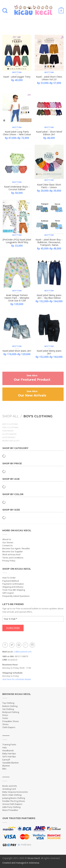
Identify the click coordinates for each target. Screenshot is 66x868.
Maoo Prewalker (10, 810)
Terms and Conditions (13, 558)
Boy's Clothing (10, 424)
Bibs (4, 769)
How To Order (9, 578)
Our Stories (8, 542)
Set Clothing (8, 709)
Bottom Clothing (10, 706)
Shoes (5, 724)
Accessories (9, 437)
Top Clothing (8, 703)
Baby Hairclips (9, 753)
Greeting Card (9, 789)
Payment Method (11, 581)
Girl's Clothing (10, 427)
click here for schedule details (17, 679)
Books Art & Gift (11, 441)
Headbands (8, 750)
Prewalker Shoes (11, 721)
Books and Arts (10, 786)
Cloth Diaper (9, 434)
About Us (7, 539)
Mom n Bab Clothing (12, 795)
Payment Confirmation (13, 584)
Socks (5, 718)
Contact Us (8, 545)
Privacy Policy (9, 561)
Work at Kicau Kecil (11, 554)
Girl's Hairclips (9, 756)
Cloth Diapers (9, 727)
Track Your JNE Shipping (14, 590)
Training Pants (9, 744)
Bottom (17, 72)
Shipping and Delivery (13, 587)
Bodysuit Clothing (11, 712)
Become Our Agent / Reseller (16, 548)
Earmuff (6, 760)
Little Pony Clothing (11, 807)
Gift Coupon (8, 593)
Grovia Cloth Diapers (12, 804)
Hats (5, 747)
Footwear (8, 431)
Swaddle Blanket (10, 763)
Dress (5, 715)
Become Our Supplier (13, 551)
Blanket (6, 766)
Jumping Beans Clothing (14, 798)
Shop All (11, 416)
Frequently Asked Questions (16, 596)
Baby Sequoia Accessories (15, 792)
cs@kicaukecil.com (23, 652)
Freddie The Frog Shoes (14, 801)
